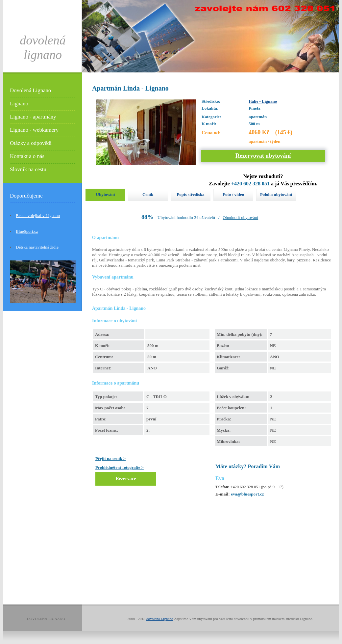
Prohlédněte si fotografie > (120, 467)
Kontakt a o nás (27, 156)
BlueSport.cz (27, 231)
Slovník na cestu (28, 169)
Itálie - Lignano (263, 101)
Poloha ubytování (276, 194)
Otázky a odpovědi (31, 143)
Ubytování (106, 194)
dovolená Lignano (160, 619)
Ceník (148, 194)
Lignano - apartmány (33, 117)
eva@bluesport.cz (247, 494)
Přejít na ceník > (110, 458)
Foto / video (233, 194)
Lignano (19, 104)
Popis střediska (190, 194)
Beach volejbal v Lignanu (38, 215)
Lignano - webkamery (34, 130)
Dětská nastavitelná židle (37, 247)
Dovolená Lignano (30, 90)
